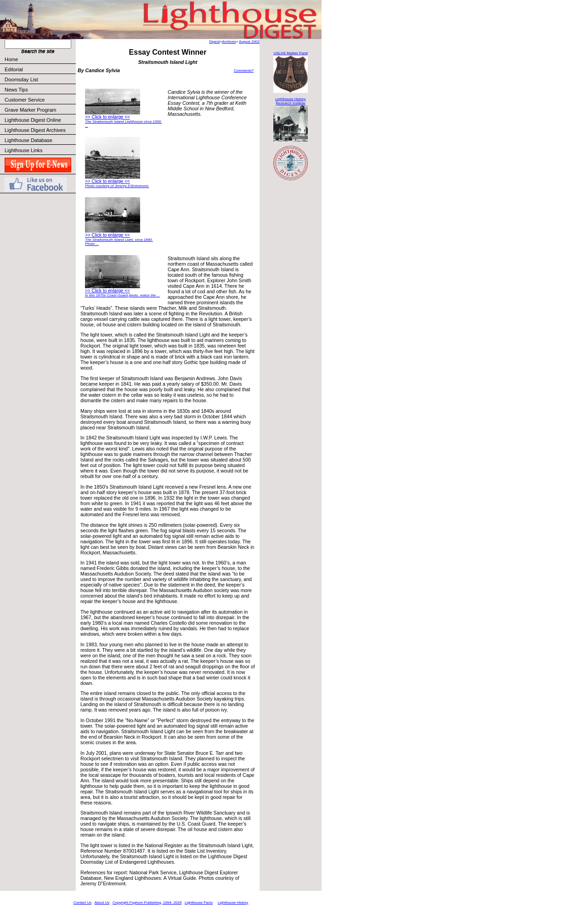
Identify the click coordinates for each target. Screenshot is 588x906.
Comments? (244, 71)
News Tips (16, 90)
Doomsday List (21, 80)
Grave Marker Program (30, 110)
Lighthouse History (233, 903)
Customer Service (40, 100)
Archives (229, 42)
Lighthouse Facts (199, 903)
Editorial (40, 69)
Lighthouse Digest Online (33, 120)
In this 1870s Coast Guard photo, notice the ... (122, 295)
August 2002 (249, 42)
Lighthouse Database (28, 140)
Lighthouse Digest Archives (35, 130)
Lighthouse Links (24, 150)
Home (11, 59)
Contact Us (83, 903)
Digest (215, 42)
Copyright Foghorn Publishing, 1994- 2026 (147, 903)
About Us (102, 903)
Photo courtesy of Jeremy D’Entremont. (117, 186)
